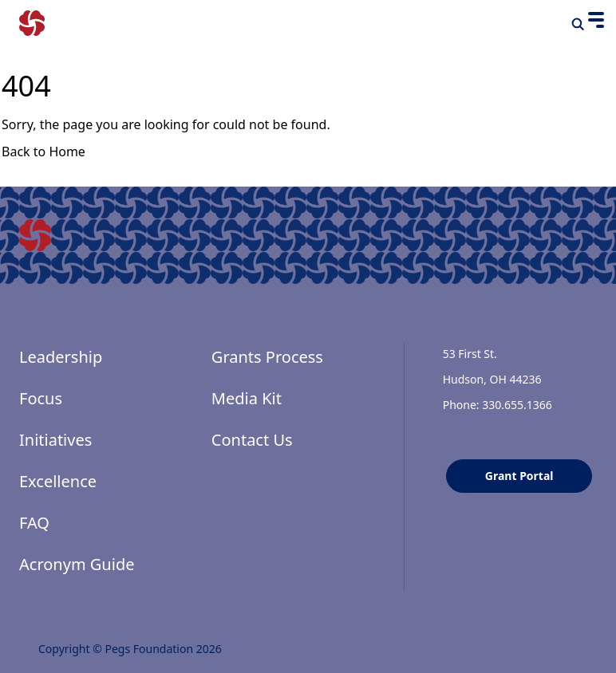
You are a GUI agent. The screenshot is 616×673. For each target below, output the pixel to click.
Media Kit (247, 398)
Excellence (58, 481)
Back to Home (43, 152)
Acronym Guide (77, 564)
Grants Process (267, 357)
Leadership (61, 357)
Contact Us (252, 440)
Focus (41, 398)
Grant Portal (519, 476)
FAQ (34, 523)
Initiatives (55, 440)
